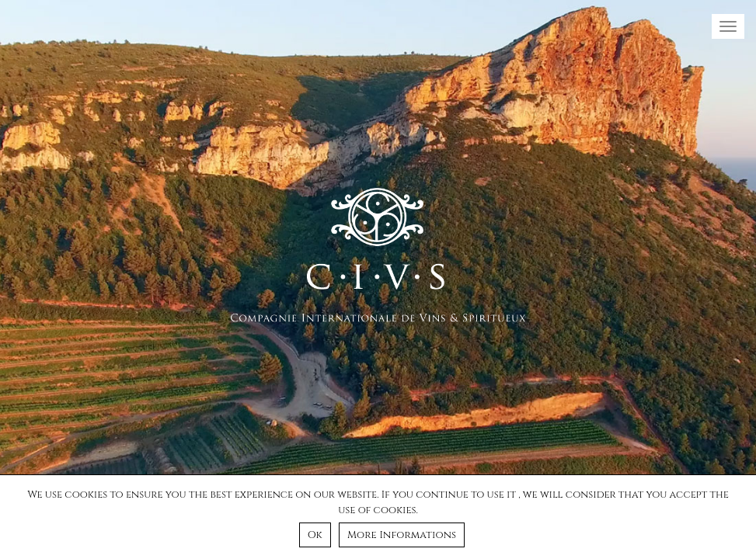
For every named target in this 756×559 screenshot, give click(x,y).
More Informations (402, 535)
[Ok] (737, 517)
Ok (315, 535)
